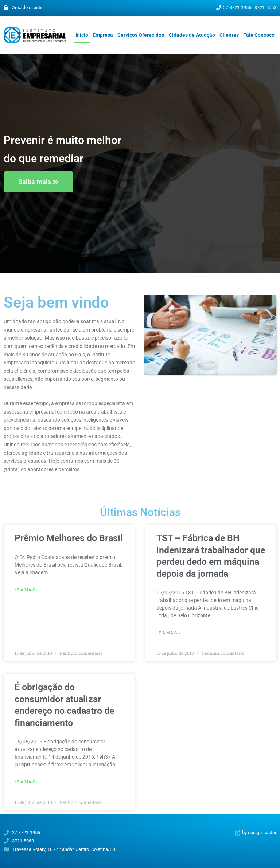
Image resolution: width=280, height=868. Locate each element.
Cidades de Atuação (192, 35)
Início (82, 35)
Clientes (229, 35)
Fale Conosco (259, 35)
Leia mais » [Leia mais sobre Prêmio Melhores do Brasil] (26, 590)
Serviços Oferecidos (141, 35)
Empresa (103, 35)
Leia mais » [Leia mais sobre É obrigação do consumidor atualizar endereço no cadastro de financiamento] (26, 782)
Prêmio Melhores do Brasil (69, 538)
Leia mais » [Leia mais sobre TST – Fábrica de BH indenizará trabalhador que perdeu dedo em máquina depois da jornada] (168, 633)
